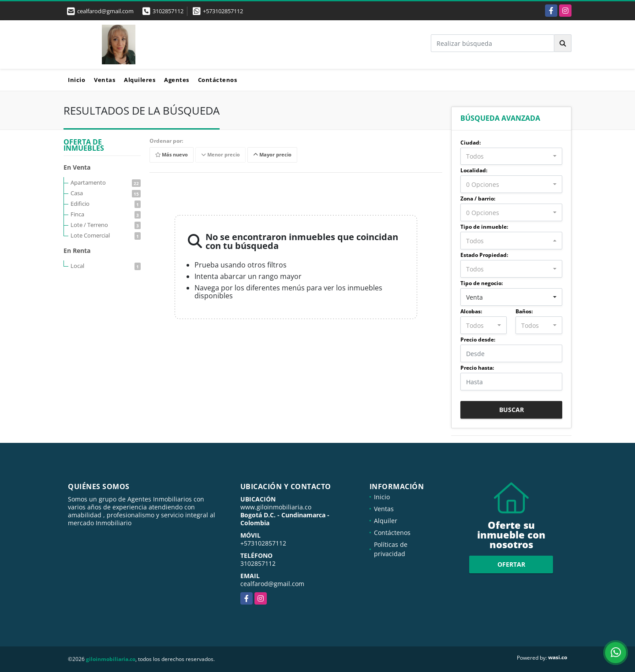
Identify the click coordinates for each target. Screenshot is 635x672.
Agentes (177, 80)
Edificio (106, 204)
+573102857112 (223, 11)
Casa (106, 193)
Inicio (77, 80)
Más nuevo (172, 155)
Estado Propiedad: (484, 255)
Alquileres (140, 80)
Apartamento (106, 182)
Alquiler (386, 521)
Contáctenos (218, 80)
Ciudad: (471, 143)
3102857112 (168, 11)
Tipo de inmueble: (484, 227)
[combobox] (511, 156)
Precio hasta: (477, 368)
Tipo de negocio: (482, 283)
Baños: (524, 311)
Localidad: (474, 170)
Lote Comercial (106, 235)
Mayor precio (272, 155)
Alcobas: (471, 311)
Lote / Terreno (106, 225)
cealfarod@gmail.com (272, 584)
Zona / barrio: (478, 199)
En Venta (77, 167)
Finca (106, 214)
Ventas (105, 80)
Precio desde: (478, 340)
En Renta (77, 251)
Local (106, 266)
